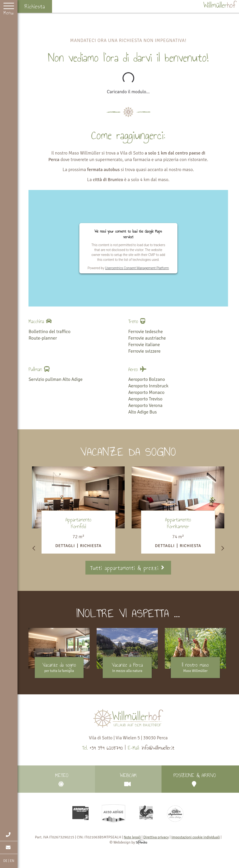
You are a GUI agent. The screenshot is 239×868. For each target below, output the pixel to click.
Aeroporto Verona (145, 405)
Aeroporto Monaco (146, 392)
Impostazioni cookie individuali (196, 837)
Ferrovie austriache (147, 338)
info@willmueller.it (158, 748)
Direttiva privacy (156, 837)
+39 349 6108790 (106, 748)
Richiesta (35, 6)
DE (5, 861)
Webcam (128, 779)
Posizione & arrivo (195, 779)
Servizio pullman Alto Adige (55, 379)
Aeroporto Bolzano (147, 379)
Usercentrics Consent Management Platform (137, 268)
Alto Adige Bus (143, 412)
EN (12, 861)
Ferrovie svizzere (145, 351)
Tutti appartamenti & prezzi (128, 568)
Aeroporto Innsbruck (148, 386)
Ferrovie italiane (144, 345)
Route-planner (43, 338)
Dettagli (65, 546)
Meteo (62, 779)
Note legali (132, 837)
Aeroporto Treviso (145, 399)
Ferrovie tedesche (146, 332)
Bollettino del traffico (49, 332)
